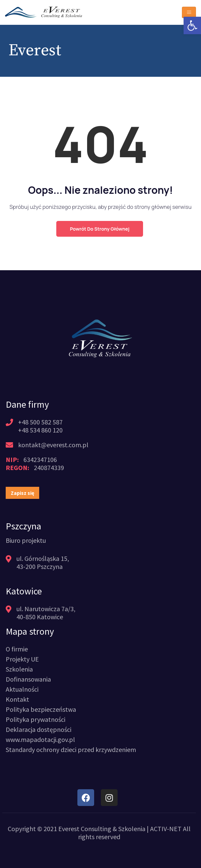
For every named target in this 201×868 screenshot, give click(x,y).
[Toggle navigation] (189, 12)
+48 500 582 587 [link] (40, 422)
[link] (192, 25)
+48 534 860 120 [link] (40, 430)
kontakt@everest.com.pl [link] (53, 445)
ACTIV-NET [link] (166, 829)
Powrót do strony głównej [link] (100, 229)
